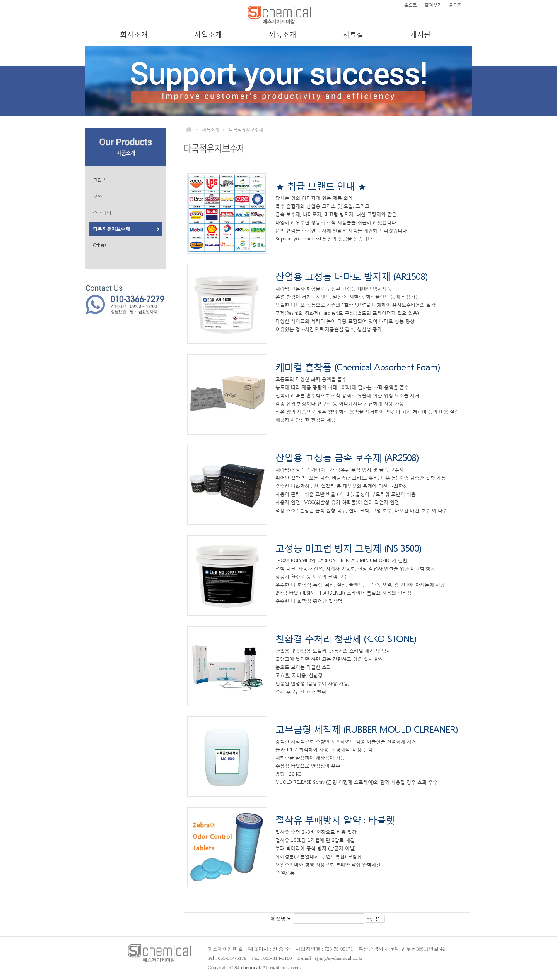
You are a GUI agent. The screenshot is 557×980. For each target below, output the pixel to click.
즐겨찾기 (433, 5)
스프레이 (102, 213)
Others (100, 245)
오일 (97, 197)
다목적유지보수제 (111, 229)
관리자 (456, 5)
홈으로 (411, 5)
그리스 (100, 180)
